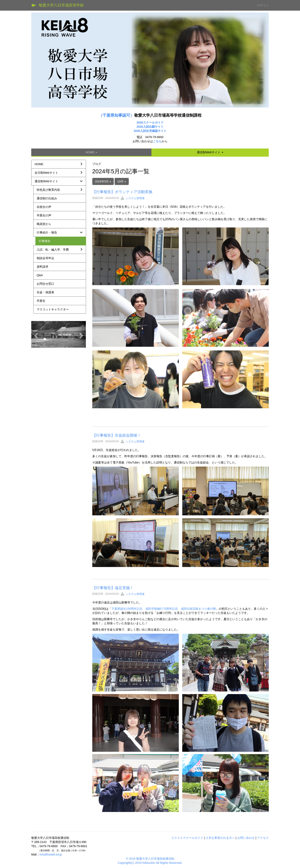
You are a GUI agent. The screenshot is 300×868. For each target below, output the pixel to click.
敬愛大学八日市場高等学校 (61, 5)
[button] (210, 152)
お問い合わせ (246, 838)
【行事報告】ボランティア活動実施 (122, 192)
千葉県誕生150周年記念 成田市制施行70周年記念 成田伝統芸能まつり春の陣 (164, 609)
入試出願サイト (153, 127)
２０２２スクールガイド (187, 838)
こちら (157, 141)
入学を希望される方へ (220, 838)
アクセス (263, 838)
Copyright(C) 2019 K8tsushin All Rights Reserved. (150, 863)
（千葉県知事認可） (116, 115)
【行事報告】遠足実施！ (113, 588)
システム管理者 (133, 198)
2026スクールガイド (150, 122)
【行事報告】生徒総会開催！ (117, 435)
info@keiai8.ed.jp (51, 854)
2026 (140, 127)
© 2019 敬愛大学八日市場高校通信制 (150, 859)
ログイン (263, 5)
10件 (122, 181)
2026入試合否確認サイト (150, 131)
